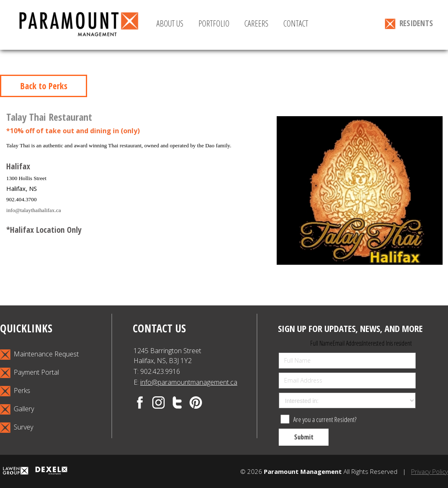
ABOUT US (170, 23)
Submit (304, 437)
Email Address (347, 343)
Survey (17, 428)
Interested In (376, 343)
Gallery (17, 409)
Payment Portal (29, 373)
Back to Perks (44, 86)
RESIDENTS (409, 23)
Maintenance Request (39, 355)
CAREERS (256, 23)
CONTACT (296, 23)
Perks (15, 391)
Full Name (321, 343)
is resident (401, 343)
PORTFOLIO (214, 23)
